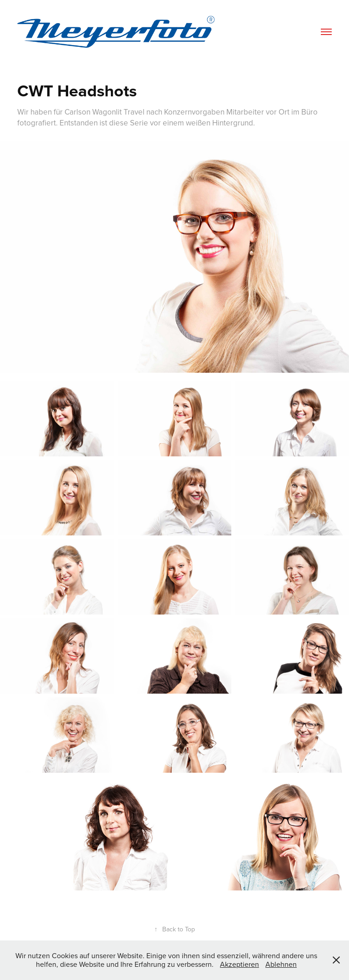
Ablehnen (281, 964)
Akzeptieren (239, 964)
